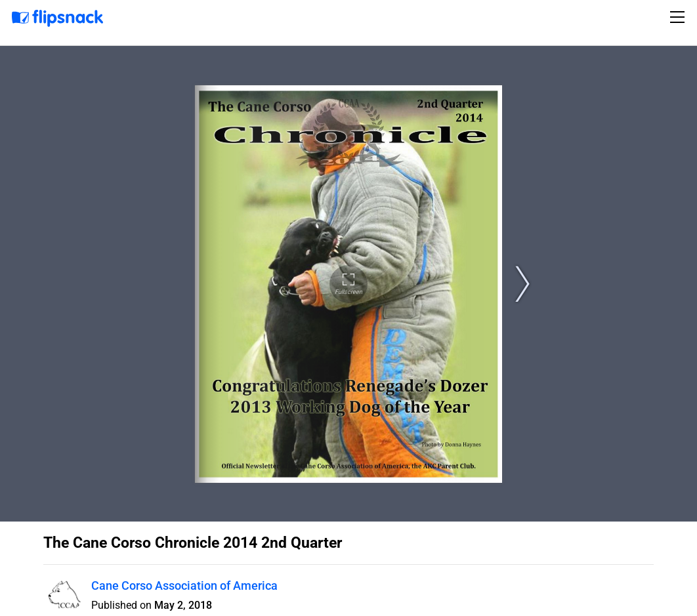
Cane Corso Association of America (184, 585)
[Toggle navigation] (679, 17)
